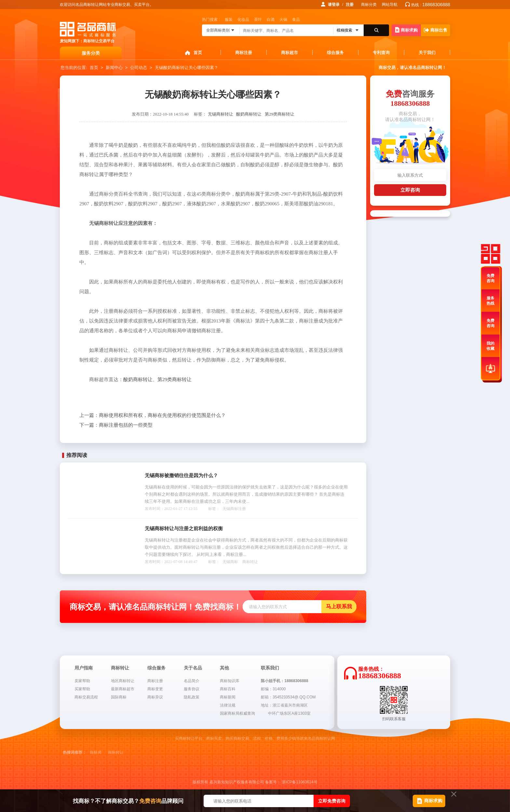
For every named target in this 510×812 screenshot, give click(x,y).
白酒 (271, 20)
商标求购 (406, 30)
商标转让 (250, 562)
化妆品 (243, 20)
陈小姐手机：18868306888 (284, 681)
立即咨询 (410, 190)
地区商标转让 (123, 681)
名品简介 (192, 681)
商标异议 (155, 697)
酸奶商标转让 (249, 114)
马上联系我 (339, 606)
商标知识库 (230, 681)
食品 (296, 20)
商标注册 (244, 53)
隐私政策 (192, 697)
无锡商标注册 (234, 509)
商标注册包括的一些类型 (116, 425)
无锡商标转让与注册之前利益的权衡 (184, 529)
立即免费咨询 (332, 801)
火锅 (283, 20)
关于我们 (427, 53)
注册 (350, 5)
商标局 (96, 752)
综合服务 (335, 53)
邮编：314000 (273, 689)
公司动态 (139, 68)
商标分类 (369, 5)
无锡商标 (230, 562)
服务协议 (192, 689)
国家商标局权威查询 (237, 713)
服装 (229, 20)
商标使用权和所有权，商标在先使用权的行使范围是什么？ (153, 415)
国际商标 (119, 697)
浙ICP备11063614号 (299, 782)
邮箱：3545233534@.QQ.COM (288, 697)
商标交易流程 (86, 697)
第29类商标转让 (280, 114)
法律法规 (228, 705)
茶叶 (258, 20)
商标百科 (228, 689)
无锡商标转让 (221, 114)
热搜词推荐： (74, 752)
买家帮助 (82, 689)
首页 (198, 53)
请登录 (334, 5)
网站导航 (390, 5)
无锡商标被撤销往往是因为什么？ (181, 475)
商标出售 (436, 30)
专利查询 (381, 53)
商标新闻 (228, 697)
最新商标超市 (123, 689)
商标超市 (289, 53)
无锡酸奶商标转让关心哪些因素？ (187, 68)
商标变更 (155, 689)
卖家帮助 (82, 681)
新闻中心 (114, 68)
